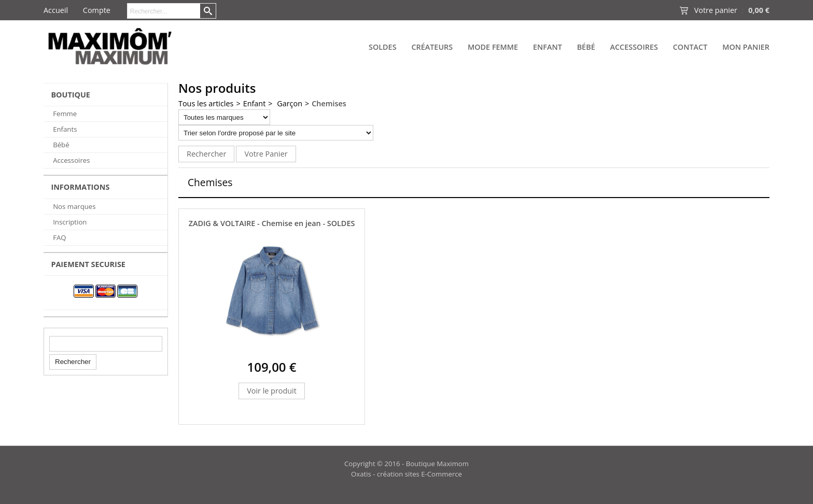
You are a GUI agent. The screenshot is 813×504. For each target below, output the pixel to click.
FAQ (59, 237)
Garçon (289, 103)
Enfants (65, 129)
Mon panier (746, 47)
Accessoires (634, 47)
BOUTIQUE (71, 95)
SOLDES (383, 47)
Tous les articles (206, 103)
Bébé (586, 47)
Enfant (548, 47)
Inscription (70, 222)
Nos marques (74, 206)
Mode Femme (493, 47)
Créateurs (432, 47)
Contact (690, 47)
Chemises (329, 103)
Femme (65, 114)
